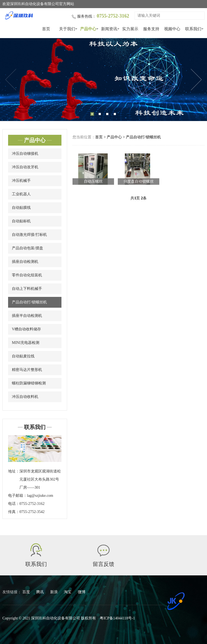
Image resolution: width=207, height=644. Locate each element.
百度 (27, 592)
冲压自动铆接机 (25, 154)
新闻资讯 (109, 29)
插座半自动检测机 (27, 316)
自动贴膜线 (21, 208)
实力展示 (130, 29)
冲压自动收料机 (25, 397)
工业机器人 (21, 194)
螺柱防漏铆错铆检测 (29, 383)
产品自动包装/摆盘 (27, 248)
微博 (82, 592)
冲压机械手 (21, 181)
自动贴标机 (21, 221)
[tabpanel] (103, 80)
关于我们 (67, 29)
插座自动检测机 (25, 262)
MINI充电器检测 (26, 343)
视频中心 (172, 29)
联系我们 (193, 29)
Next (196, 80)
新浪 (54, 592)
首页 (46, 29)
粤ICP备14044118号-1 (117, 618)
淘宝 (68, 592)
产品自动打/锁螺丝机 (29, 302)
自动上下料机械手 (27, 289)
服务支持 (151, 29)
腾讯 (40, 592)
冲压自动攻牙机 (25, 167)
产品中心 (88, 29)
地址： (14, 471)
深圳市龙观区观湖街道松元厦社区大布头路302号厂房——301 (40, 479)
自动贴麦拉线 (23, 356)
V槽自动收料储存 (26, 329)
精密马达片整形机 (27, 370)
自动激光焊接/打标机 (29, 235)
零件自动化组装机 (27, 275)
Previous (11, 80)
